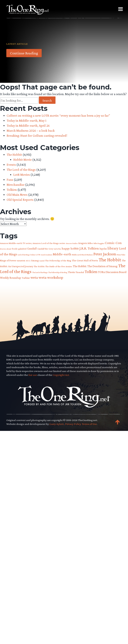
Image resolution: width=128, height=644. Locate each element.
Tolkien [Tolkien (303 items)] (91, 272)
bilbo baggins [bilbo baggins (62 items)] (99, 243)
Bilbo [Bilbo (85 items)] (90, 243)
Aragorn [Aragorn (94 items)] (82, 243)
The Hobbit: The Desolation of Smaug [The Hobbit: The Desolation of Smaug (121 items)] (95, 266)
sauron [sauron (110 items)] (21, 260)
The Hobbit (14, 155)
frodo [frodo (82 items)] (15, 249)
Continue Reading (24, 53)
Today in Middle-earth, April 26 (28, 125)
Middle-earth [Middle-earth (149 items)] (62, 254)
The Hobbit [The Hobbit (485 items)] (110, 260)
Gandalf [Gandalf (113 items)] (32, 248)
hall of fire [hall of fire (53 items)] (57, 249)
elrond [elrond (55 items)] (9, 249)
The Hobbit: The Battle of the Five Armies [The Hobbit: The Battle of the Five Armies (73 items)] (53, 266)
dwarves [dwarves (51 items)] (3, 249)
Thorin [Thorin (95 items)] (71, 272)
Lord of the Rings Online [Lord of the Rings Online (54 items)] (26, 255)
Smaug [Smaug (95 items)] (35, 260)
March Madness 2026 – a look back (31, 131)
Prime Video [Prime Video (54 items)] (121, 255)
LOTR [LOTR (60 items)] (38, 255)
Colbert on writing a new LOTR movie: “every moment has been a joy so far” (58, 115)
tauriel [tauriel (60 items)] (42, 261)
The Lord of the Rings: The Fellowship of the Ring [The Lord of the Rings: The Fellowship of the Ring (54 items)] (50, 272)
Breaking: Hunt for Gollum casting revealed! (37, 136)
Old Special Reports (20, 200)
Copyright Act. (61, 594)
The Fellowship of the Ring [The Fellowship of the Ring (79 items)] (58, 261)
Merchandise (16, 185)
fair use (33, 594)
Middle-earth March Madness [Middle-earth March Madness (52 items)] (82, 255)
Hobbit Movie (22, 160)
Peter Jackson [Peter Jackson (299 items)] (105, 254)
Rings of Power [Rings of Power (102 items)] (8, 260)
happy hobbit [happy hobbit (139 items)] (70, 248)
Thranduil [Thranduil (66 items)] (80, 272)
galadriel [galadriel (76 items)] (22, 249)
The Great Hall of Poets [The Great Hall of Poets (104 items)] (85, 260)
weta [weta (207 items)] (34, 277)
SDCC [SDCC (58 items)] (28, 261)
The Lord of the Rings (21, 170)
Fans (10, 180)
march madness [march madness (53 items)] (47, 255)
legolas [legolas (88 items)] (103, 249)
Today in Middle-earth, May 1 (26, 120)
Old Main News (17, 195)
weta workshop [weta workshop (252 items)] (51, 277)
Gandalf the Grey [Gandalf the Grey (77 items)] (45, 249)
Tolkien (12, 190)
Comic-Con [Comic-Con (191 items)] (113, 243)
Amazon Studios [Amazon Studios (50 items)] (72, 243)
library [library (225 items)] (113, 248)
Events (11, 165)
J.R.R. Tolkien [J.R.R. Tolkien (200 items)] (89, 248)
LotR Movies (22, 175)
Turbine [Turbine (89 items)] (26, 278)
